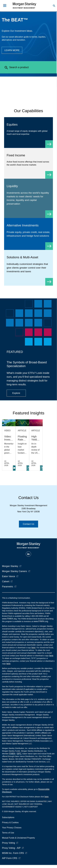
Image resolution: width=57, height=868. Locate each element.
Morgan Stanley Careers (15, 571)
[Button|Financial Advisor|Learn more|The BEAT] (12, 50)
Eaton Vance (9, 576)
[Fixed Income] (29, 163)
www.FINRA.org (41, 621)
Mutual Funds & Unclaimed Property (18, 838)
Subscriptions (8, 817)
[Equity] (29, 133)
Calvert (6, 581)
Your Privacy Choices (12, 828)
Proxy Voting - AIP (11, 848)
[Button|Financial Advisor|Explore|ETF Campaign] (16, 393)
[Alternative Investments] (29, 234)
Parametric (8, 587)
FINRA (12, 754)
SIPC (19, 754)
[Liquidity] (29, 198)
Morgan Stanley (10, 566)
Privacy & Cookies (10, 823)
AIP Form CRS (10, 858)
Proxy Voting (8, 843)
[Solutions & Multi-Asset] (29, 268)
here (33, 648)
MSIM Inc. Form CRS (13, 853)
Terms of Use (8, 833)
